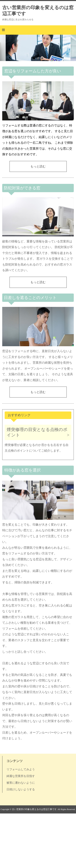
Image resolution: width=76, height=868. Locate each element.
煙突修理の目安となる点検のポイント (37, 432)
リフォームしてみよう (21, 769)
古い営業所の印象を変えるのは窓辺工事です (38, 11)
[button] (38, 30)
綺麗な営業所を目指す (21, 776)
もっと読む (38, 166)
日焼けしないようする (21, 789)
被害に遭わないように (21, 783)
